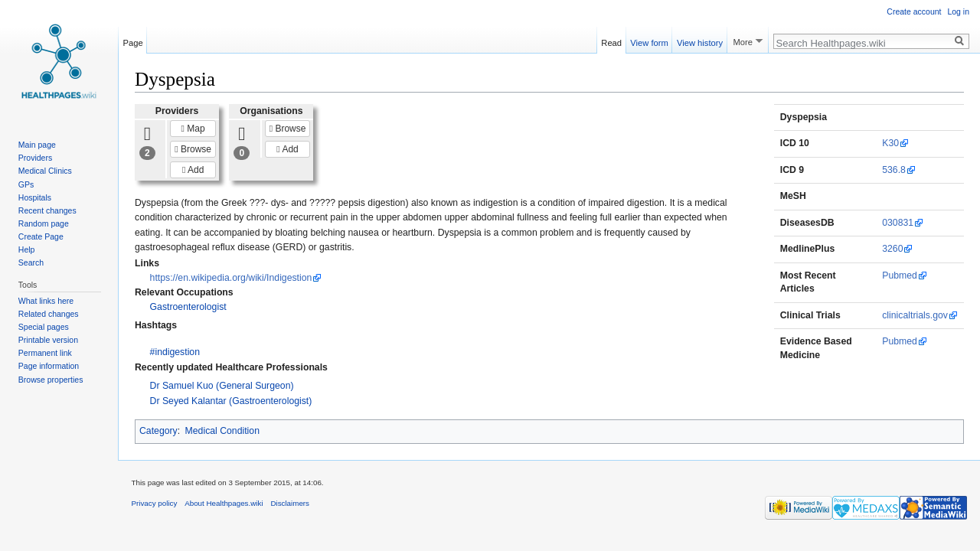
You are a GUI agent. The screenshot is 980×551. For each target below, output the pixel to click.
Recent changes (47, 210)
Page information (49, 366)
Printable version (48, 340)
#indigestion (175, 352)
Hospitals (35, 197)
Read (611, 41)
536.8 (894, 170)
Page (133, 41)
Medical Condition (222, 431)
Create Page (41, 236)
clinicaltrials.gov (915, 315)
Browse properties (51, 380)
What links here (46, 301)
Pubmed (900, 275)
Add (193, 170)
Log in (958, 11)
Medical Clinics (45, 171)
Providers (35, 158)
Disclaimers (290, 503)
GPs (26, 184)
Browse (193, 149)
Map (193, 129)
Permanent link (45, 353)
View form (649, 41)
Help (27, 249)
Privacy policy (155, 503)
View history (700, 41)
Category (158, 431)
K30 (890, 143)
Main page (37, 145)
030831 (898, 223)
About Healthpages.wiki (224, 503)
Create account (914, 11)
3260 (892, 249)
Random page (44, 223)
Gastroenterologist (188, 307)
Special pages (44, 327)
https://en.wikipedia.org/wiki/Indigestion (231, 278)
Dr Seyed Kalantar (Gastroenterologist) (231, 401)
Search (31, 262)
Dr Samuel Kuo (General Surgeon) (222, 386)
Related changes (49, 314)
